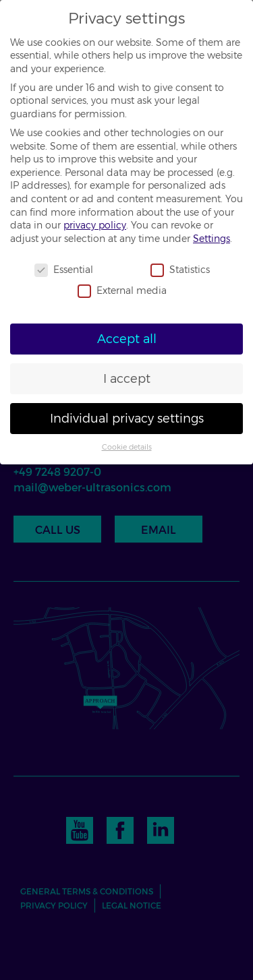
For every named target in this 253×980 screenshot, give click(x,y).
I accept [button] (127, 378)
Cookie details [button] (127, 447)
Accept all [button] (127, 339)
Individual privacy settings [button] (127, 418)
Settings (212, 239)
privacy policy (95, 225)
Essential (64, 270)
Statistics (180, 270)
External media (122, 291)
